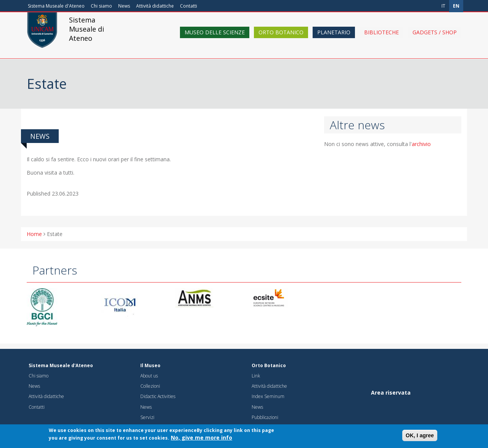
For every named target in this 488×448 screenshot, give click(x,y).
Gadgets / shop (435, 39)
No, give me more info (201, 439)
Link (256, 376)
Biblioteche (381, 39)
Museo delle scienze (215, 39)
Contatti (189, 6)
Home (34, 234)
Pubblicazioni (265, 417)
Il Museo (150, 365)
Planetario (334, 39)
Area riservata (391, 393)
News (124, 6)
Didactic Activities (158, 396)
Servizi (147, 417)
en (456, 6)
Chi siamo (101, 6)
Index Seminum (268, 396)
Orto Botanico (281, 39)
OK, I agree (420, 437)
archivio (421, 144)
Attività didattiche (155, 6)
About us (149, 376)
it (443, 6)
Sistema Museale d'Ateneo (56, 6)
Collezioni (150, 386)
